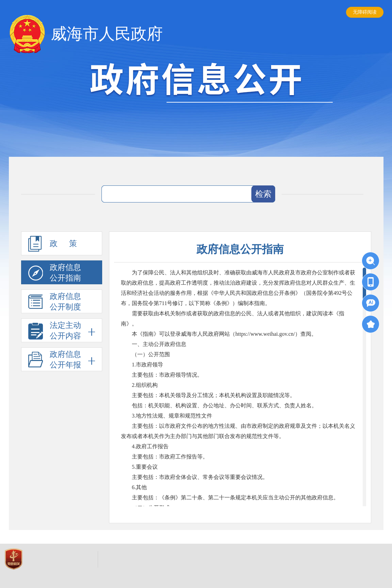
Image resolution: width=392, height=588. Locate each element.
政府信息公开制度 (55, 302)
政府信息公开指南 (55, 273)
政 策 (53, 244)
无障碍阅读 (365, 12)
